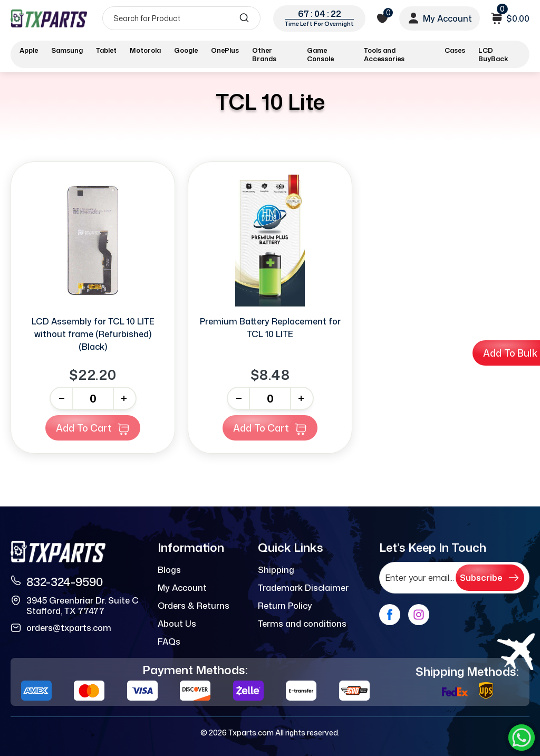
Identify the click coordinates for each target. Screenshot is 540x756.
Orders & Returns (194, 606)
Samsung (67, 50)
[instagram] (419, 615)
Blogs (169, 570)
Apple (29, 50)
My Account (182, 588)
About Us (177, 624)
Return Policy (285, 606)
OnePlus (225, 50)
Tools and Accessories (384, 54)
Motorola (145, 50)
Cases (455, 50)
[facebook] (390, 615)
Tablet (106, 50)
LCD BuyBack (493, 54)
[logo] (49, 18)
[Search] (181, 18)
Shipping (276, 570)
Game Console (320, 54)
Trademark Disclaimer (303, 588)
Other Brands (264, 54)
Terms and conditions (302, 624)
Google (186, 50)
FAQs (169, 642)
